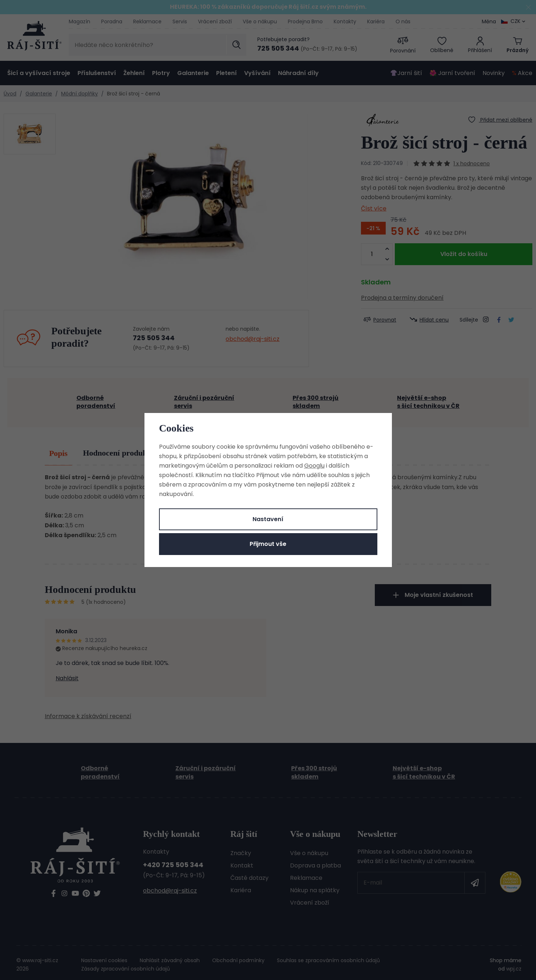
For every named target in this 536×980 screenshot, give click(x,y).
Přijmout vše (268, 544)
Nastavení (268, 519)
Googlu (314, 466)
